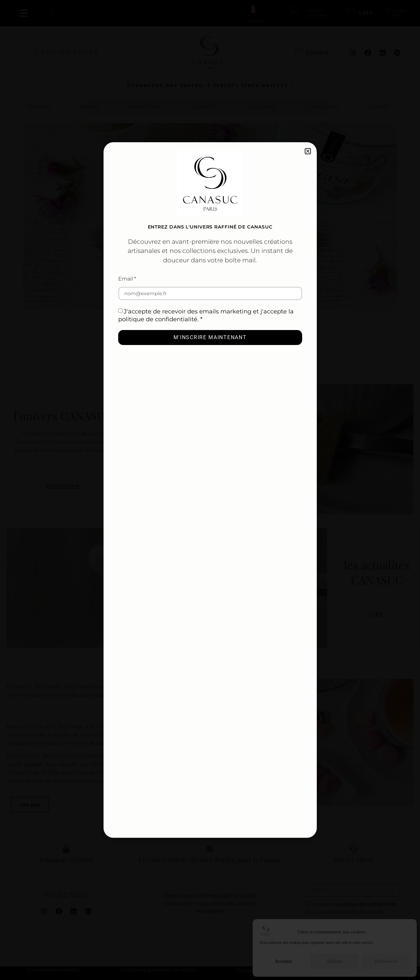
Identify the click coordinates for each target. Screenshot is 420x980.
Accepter (284, 961)
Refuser (335, 961)
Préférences (386, 961)
